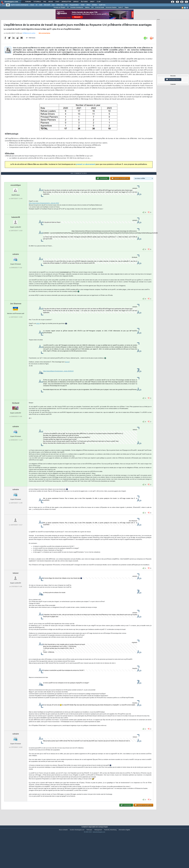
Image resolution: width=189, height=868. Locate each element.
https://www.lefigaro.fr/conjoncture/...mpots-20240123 (58, 388)
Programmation (74, 5)
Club (99, 2)
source (67, 379)
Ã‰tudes (84, 2)
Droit (92, 2)
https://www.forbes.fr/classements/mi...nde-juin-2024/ (44, 220)
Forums (28, 2)
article (38, 340)
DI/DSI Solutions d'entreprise (20, 5)
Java (53, 5)
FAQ (45, 2)
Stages (127, 8)
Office (88, 5)
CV (68, 8)
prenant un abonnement (86, 170)
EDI (66, 5)
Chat (57, 2)
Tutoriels (37, 2)
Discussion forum (173, 80)
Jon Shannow (16, 321)
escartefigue (16, 202)
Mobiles (95, 5)
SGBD (83, 5)
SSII (92, 8)
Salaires (87, 8)
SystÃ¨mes (102, 5)
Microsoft (47, 5)
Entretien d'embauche (77, 8)
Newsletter (66, 2)
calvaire (16, 271)
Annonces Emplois (111, 8)
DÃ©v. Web (60, 5)
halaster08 (16, 234)
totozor (16, 590)
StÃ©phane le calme (29, 39)
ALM (41, 5)
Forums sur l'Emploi (59, 8)
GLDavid (16, 420)
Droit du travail (100, 8)
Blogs (51, 2)
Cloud (32, 5)
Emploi (76, 2)
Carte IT (121, 8)
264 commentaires (44, 39)
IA (37, 5)
